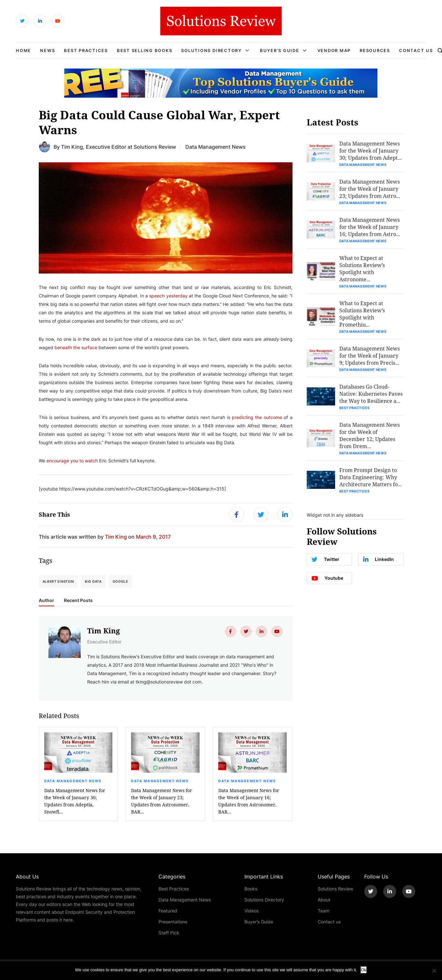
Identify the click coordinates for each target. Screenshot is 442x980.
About (324, 900)
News (47, 50)
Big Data (93, 581)
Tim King (72, 147)
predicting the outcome (257, 417)
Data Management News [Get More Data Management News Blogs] (216, 147)
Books (251, 889)
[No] (434, 971)
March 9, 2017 (153, 537)
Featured (168, 911)
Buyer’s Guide (280, 50)
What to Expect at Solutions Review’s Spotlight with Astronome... (362, 269)
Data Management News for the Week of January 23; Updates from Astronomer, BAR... (162, 801)
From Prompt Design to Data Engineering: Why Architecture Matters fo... (370, 477)
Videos (252, 911)
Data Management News (73, 781)
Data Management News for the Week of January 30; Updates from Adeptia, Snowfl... (75, 801)
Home (23, 50)
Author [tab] (46, 600)
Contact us (329, 922)
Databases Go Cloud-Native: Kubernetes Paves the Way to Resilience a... (371, 394)
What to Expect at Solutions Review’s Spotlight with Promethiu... (362, 314)
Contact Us (416, 50)
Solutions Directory (211, 50)
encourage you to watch (72, 461)
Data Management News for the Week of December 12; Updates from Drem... (370, 435)
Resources (375, 50)
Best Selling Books (145, 50)
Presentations (173, 922)
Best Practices (86, 50)
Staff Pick (169, 933)
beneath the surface (76, 347)
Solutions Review (335, 889)
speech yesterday (168, 296)
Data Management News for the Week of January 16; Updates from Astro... (370, 227)
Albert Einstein (58, 581)
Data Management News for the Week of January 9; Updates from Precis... (370, 355)
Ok (364, 970)
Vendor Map (334, 50)
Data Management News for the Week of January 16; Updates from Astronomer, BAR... (249, 801)
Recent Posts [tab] (78, 600)
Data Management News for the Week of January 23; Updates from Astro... (370, 189)
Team (324, 911)
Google (120, 581)
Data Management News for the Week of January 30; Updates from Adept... (370, 151)
